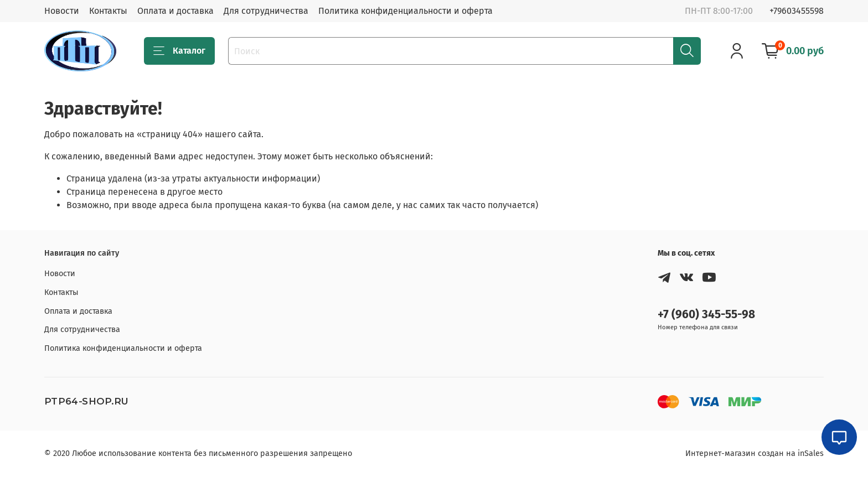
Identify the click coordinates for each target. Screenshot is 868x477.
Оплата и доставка (175, 11)
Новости (62, 11)
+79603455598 (797, 11)
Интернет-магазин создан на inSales (755, 453)
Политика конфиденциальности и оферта (405, 11)
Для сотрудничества (266, 11)
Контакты (108, 11)
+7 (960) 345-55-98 (706, 315)
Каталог (179, 51)
